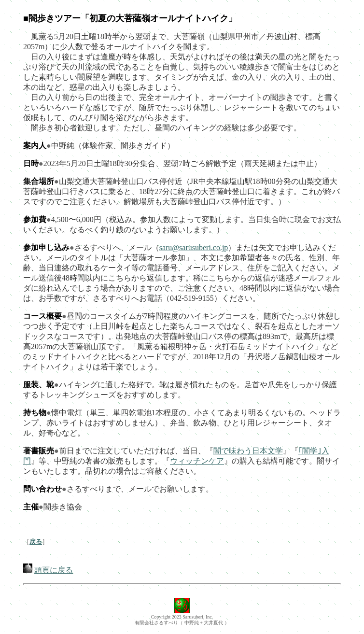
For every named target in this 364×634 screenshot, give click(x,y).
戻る (36, 542)
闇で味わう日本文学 (248, 451)
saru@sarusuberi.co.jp (194, 247)
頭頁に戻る (54, 570)
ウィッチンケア (197, 461)
